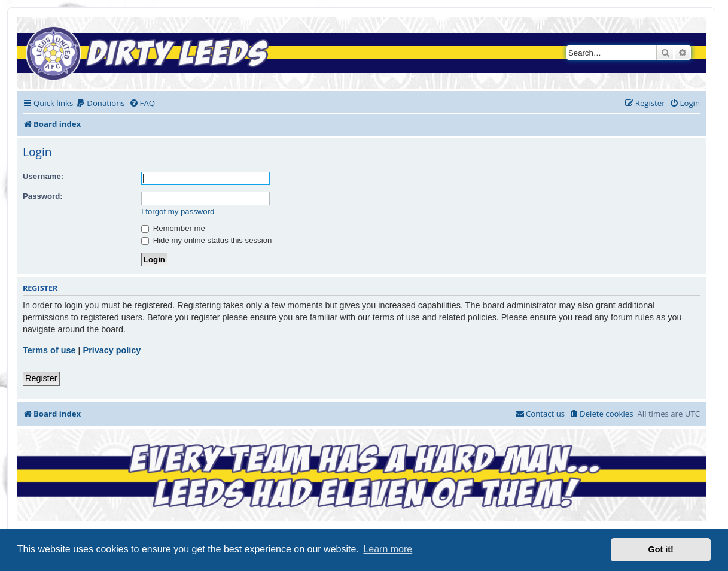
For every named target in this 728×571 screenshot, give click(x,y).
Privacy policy (112, 350)
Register (41, 378)
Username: (43, 176)
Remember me (173, 228)
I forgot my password (178, 212)
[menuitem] (100, 103)
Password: (43, 196)
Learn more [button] (388, 549)
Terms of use (49, 350)
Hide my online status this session (206, 240)
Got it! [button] (661, 549)
